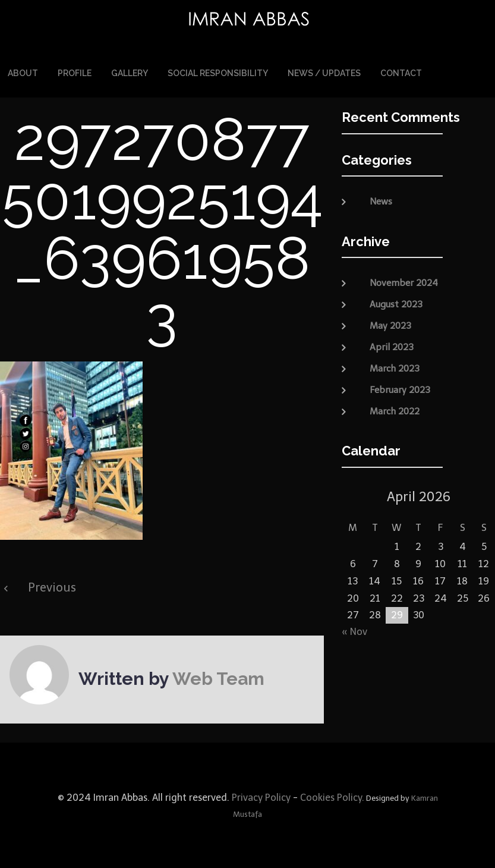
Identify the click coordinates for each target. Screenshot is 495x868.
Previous (52, 587)
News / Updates (324, 73)
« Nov (354, 631)
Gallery (130, 73)
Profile (75, 73)
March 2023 (395, 367)
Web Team (218, 678)
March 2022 (395, 410)
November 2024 (404, 282)
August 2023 (396, 303)
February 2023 (400, 389)
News (381, 201)
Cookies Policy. (332, 797)
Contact (401, 73)
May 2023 (390, 325)
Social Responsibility (218, 73)
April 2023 (392, 346)
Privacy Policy (260, 797)
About (23, 73)
